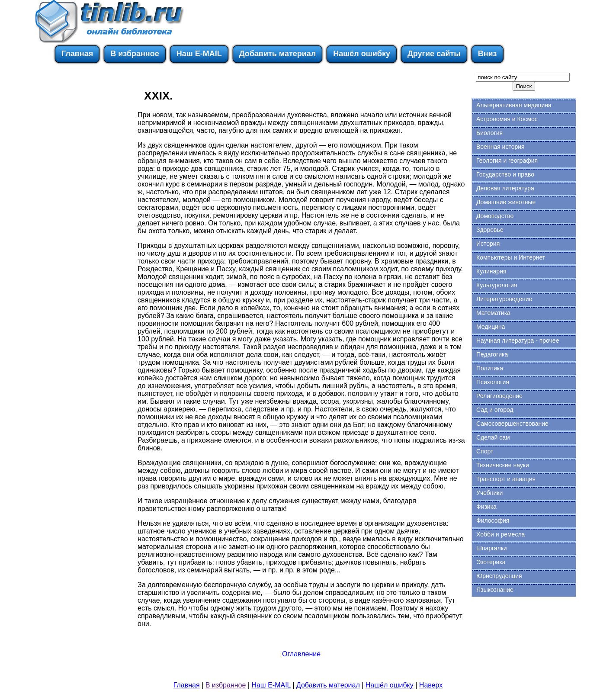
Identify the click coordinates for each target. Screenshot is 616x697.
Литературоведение (504, 299)
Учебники (489, 493)
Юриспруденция (499, 576)
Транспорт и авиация (506, 479)
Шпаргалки (492, 548)
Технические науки (503, 465)
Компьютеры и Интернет (511, 257)
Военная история (500, 147)
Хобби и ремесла (500, 534)
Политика (490, 368)
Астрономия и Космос (507, 119)
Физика (486, 507)
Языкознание (495, 590)
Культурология (497, 285)
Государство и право (505, 174)
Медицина (491, 327)
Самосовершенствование (512, 424)
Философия (493, 520)
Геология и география (507, 161)
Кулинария (491, 271)
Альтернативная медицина (514, 105)
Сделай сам (493, 437)
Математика (493, 313)
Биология (489, 133)
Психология (493, 382)
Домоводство (495, 216)
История (488, 244)
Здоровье (490, 230)
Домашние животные (506, 202)
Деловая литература (505, 188)
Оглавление (301, 654)
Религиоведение (499, 396)
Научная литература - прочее (518, 340)
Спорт (485, 451)
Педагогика (492, 354)
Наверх (431, 685)
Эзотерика (491, 562)
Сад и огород (495, 410)
